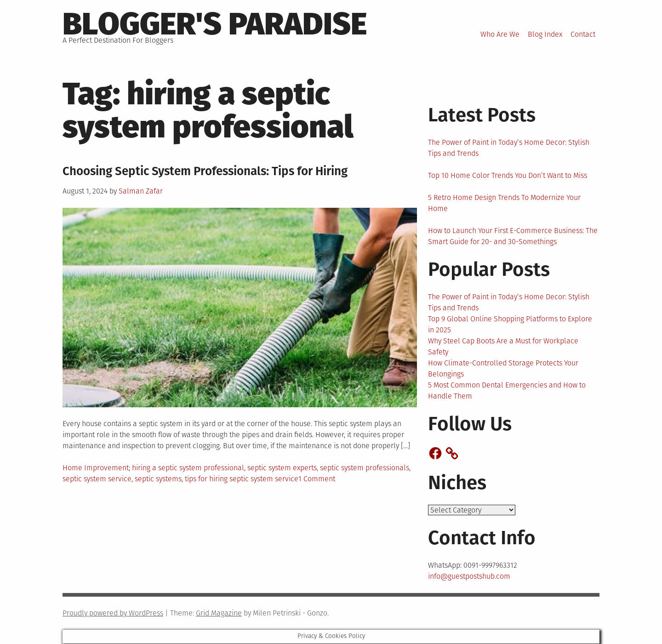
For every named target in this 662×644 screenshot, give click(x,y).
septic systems (158, 479)
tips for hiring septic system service (242, 479)
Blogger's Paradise (215, 24)
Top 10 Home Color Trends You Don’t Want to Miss (508, 175)
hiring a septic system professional (188, 468)
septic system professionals (365, 468)
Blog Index (545, 34)
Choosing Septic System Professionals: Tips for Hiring (205, 171)
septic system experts (282, 468)
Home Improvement (96, 468)
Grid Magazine (219, 613)
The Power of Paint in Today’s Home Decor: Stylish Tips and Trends (509, 148)
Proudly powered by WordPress (113, 613)
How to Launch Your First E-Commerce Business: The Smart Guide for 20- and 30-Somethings (513, 236)
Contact (583, 34)
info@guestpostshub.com (469, 577)
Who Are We (500, 34)
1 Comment (317, 479)
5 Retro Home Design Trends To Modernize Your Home (504, 203)
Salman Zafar (141, 191)
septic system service (97, 479)
